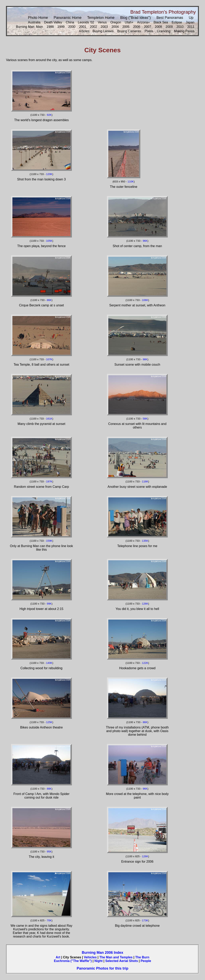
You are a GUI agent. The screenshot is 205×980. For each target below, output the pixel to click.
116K (145, 481)
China (70, 22)
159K (49, 541)
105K (49, 241)
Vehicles (90, 957)
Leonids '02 (86, 22)
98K (145, 359)
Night (99, 961)
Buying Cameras (129, 31)
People (146, 961)
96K (145, 241)
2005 (126, 27)
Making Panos (184, 31)
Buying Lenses (103, 31)
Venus (102, 22)
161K (49, 419)
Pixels (149, 31)
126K (145, 604)
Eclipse (177, 22)
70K (49, 920)
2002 (93, 27)
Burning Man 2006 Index (102, 953)
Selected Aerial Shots (122, 961)
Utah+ (129, 22)
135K (145, 541)
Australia (34, 22)
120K (49, 174)
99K (49, 604)
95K (49, 852)
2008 (158, 27)
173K (145, 920)
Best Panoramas (170, 18)
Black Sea (161, 22)
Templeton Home (101, 18)
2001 (83, 27)
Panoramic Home (68, 18)
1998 (50, 27)
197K (49, 481)
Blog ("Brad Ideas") (135, 18)
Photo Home (38, 18)
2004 (115, 27)
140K (49, 663)
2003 (104, 27)
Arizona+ (144, 22)
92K (49, 115)
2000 (72, 27)
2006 (137, 27)
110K (131, 182)
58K (145, 419)
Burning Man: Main (29, 27)
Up (191, 18)
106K (145, 300)
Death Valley (53, 22)
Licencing (164, 31)
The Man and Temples (116, 957)
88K (49, 789)
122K (145, 663)
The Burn (142, 957)
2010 (180, 27)
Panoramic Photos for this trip (102, 968)
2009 (169, 27)
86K (49, 300)
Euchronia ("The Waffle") (73, 961)
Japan (190, 22)
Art (58, 957)
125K (49, 722)
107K (49, 359)
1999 (61, 27)
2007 (148, 27)
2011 (191, 27)
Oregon (116, 22)
